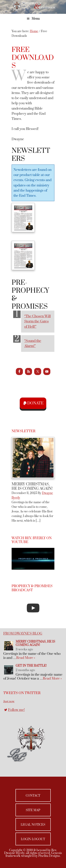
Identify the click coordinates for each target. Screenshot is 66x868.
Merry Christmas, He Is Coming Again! (32, 486)
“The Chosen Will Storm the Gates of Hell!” (37, 322)
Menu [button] (36, 19)
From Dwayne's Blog (23, 634)
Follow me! (16, 710)
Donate (35, 403)
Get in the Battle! (31, 666)
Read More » (26, 658)
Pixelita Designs (49, 856)
